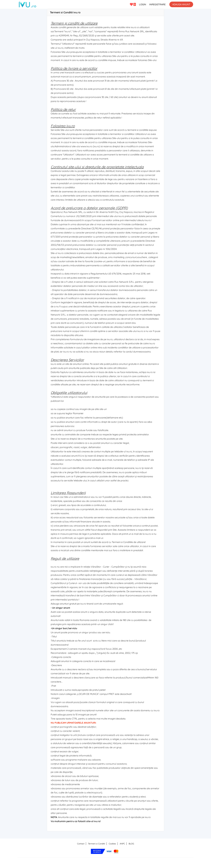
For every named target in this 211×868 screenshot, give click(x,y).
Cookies (112, 844)
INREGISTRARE (157, 4)
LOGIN (143, 4)
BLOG (131, 844)
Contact (81, 844)
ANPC (122, 844)
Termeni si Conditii (97, 844)
